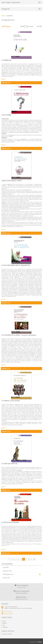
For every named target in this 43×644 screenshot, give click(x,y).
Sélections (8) (6, 578)
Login (4, 621)
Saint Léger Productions (11, 2)
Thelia (40, 642)
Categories (6, 9)
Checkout (5, 627)
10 (34, 559)
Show (22, 26)
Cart (4, 625)
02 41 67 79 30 (8, 612)
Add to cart (6, 83)
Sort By (39, 26)
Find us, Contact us (8, 614)
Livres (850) (6, 567)
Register (5, 623)
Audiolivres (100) (7, 571)
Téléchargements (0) (8, 574)
